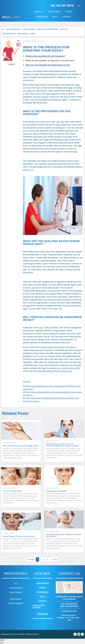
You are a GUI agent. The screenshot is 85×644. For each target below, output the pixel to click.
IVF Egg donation (12, 29)
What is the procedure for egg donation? (45, 56)
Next (55, 559)
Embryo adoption (16, 603)
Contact (67, 17)
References (42, 17)
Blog (55, 17)
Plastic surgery (25, 29)
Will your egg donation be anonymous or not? (48, 65)
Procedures (55, 12)
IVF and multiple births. (12, 491)
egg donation (43, 97)
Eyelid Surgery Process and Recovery (19, 536)
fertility (73, 134)
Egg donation (16, 599)
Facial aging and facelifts (56, 491)
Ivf (16, 583)
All (3, 29)
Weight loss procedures (41, 29)
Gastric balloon (16, 592)
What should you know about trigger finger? (21, 446)
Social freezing (16, 588)
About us (39, 12)
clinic (41, 328)
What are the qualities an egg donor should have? (50, 60)
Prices (69, 12)
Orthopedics (78, 29)
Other (4, 34)
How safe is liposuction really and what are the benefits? (64, 535)
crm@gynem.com (69, 611)
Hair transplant (66, 29)
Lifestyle (55, 29)
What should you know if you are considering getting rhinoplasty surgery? (62, 445)
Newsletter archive (39, 607)
